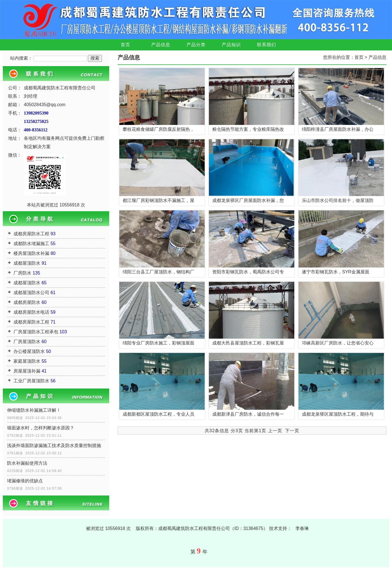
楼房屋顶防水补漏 (31, 253)
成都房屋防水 (27, 302)
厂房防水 (22, 273)
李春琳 (302, 528)
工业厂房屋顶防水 (31, 381)
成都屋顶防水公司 (31, 293)
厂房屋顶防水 (27, 342)
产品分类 (196, 45)
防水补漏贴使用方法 (27, 463)
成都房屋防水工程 (31, 234)
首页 (125, 45)
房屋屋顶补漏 (27, 371)
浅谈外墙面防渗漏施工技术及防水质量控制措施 (54, 445)
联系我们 (267, 45)
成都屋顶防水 (27, 263)
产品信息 (161, 45)
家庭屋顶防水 (27, 361)
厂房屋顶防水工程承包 (36, 332)
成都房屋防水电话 (31, 312)
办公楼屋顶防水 (29, 351)
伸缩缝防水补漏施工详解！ (34, 410)
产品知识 (231, 45)
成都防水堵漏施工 (31, 244)
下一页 (292, 431)
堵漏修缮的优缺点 (25, 481)
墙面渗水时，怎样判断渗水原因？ (41, 428)
